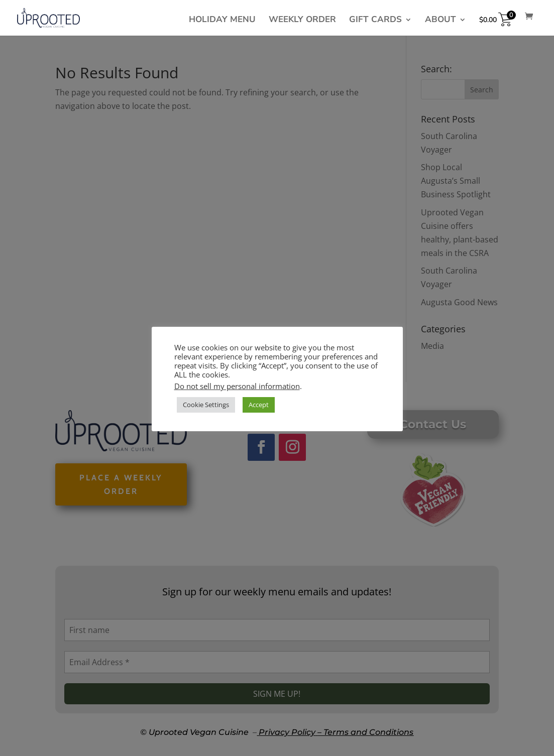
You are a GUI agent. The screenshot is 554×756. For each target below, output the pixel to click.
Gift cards (375, 21)
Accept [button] (259, 405)
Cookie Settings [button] (206, 405)
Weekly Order (302, 21)
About (440, 21)
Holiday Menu (222, 21)
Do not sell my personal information (237, 386)
